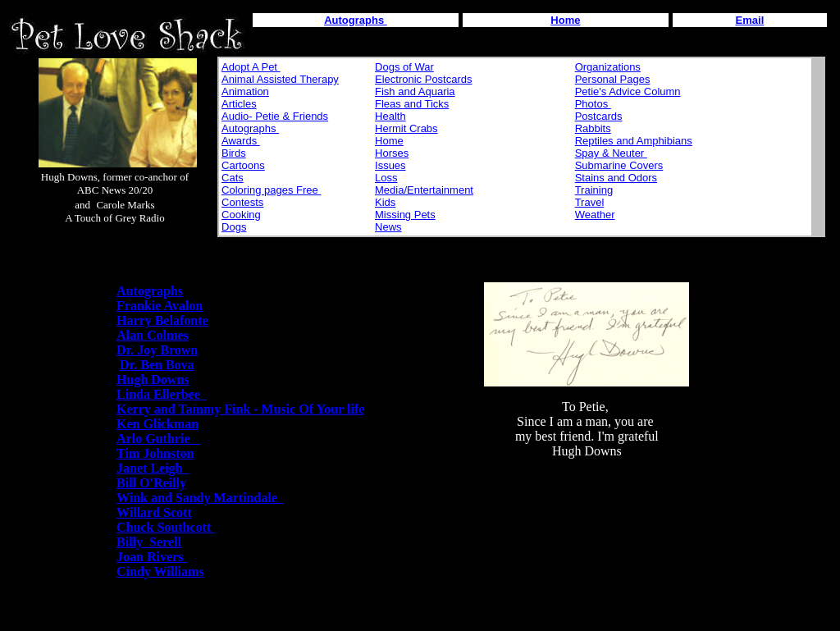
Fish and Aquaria (415, 91)
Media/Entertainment (424, 190)
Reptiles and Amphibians (634, 141)
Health (390, 116)
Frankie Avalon (160, 306)
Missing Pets (405, 215)
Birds (234, 153)
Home (565, 20)
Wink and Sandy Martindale (200, 498)
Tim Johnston (155, 453)
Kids (385, 202)
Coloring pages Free (271, 190)
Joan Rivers (151, 557)
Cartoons (243, 165)
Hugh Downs (153, 380)
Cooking (241, 215)
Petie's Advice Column (628, 91)
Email (750, 20)
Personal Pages (613, 79)
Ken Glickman (157, 424)
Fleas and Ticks (412, 104)
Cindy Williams (160, 572)
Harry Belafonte (162, 320)
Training (594, 190)
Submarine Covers (619, 165)
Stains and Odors (616, 178)
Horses (392, 153)
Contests (242, 202)
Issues (390, 165)
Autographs (250, 128)
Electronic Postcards (424, 79)
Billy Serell (149, 542)
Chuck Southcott (165, 527)
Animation (245, 91)
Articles (239, 104)
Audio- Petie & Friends (275, 116)
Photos (593, 104)
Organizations (608, 67)
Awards (241, 141)
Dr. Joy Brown (157, 350)
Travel (590, 202)
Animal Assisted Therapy (280, 79)
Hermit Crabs (406, 128)
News (388, 227)
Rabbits (593, 128)
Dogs (234, 227)
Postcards (599, 116)
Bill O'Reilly (151, 483)
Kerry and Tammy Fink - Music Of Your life (240, 409)
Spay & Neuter (611, 153)
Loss (386, 178)
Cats (233, 178)
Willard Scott (154, 512)
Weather (595, 215)
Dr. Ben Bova (157, 365)
